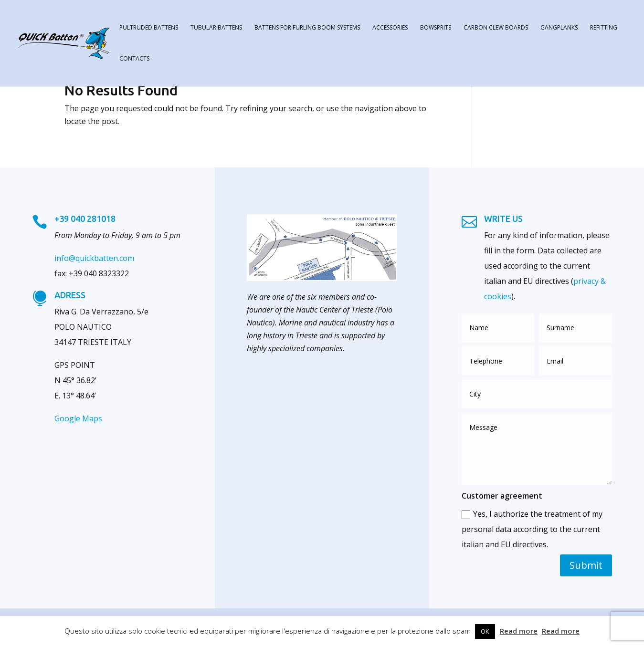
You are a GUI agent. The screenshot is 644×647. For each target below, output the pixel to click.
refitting (604, 28)
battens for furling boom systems (307, 28)
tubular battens (216, 28)
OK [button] (485, 631)
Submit (586, 565)
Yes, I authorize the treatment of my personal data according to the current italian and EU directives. (532, 529)
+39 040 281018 (85, 219)
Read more (519, 631)
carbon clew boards (496, 28)
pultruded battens (149, 28)
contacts (134, 59)
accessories (390, 28)
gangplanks (559, 28)
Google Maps (78, 418)
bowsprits (436, 28)
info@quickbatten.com (94, 258)
